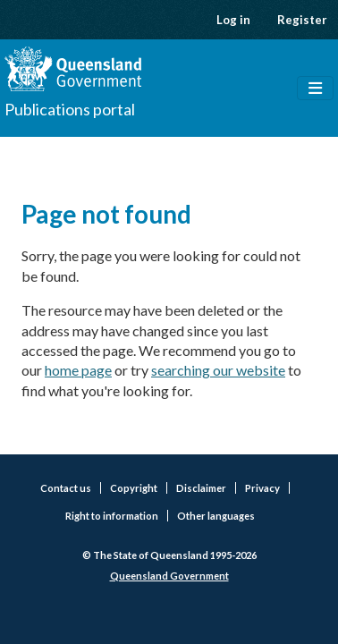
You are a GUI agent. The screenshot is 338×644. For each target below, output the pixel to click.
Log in (233, 20)
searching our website (218, 370)
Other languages (216, 516)
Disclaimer (201, 488)
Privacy (262, 488)
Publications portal (70, 109)
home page (78, 370)
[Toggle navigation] (315, 89)
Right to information (112, 516)
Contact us (66, 488)
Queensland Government (169, 576)
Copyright (134, 488)
